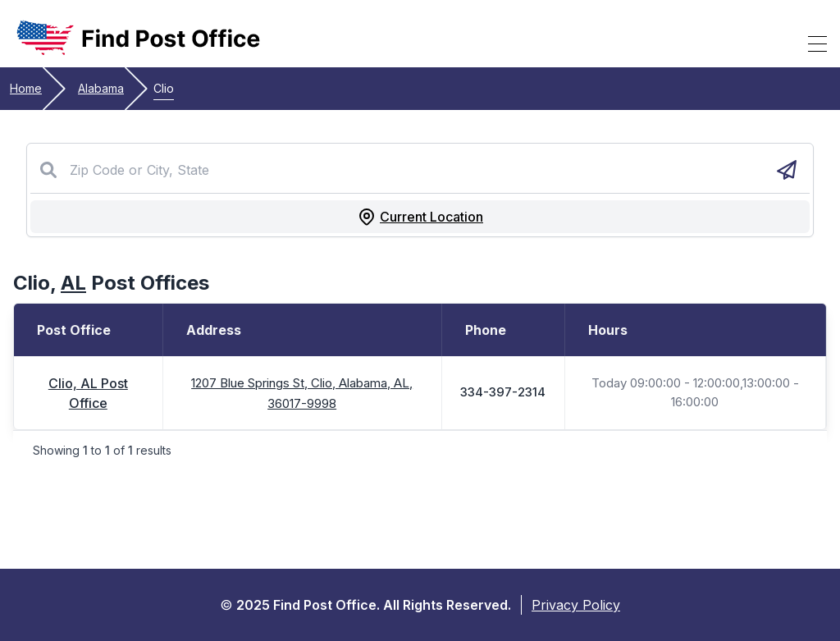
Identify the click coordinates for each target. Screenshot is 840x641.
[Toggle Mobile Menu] (817, 43)
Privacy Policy (576, 605)
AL (73, 283)
